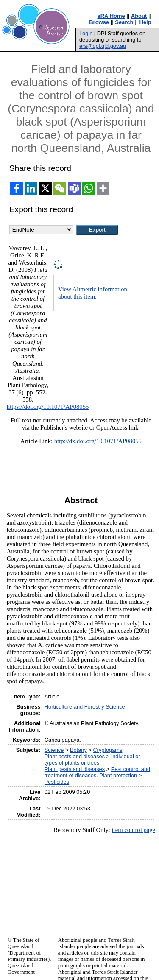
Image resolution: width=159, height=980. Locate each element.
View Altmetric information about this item (93, 293)
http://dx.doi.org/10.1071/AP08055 (98, 441)
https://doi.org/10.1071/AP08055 (48, 407)
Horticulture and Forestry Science (85, 707)
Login (86, 33)
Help (145, 22)
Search (124, 22)
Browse (99, 22)
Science (54, 750)
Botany (78, 750)
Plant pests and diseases (75, 756)
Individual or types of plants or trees (92, 759)
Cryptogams (107, 750)
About (139, 16)
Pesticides (57, 782)
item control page (133, 830)
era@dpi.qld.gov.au (103, 46)
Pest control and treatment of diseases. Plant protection (97, 772)
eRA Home (111, 16)
